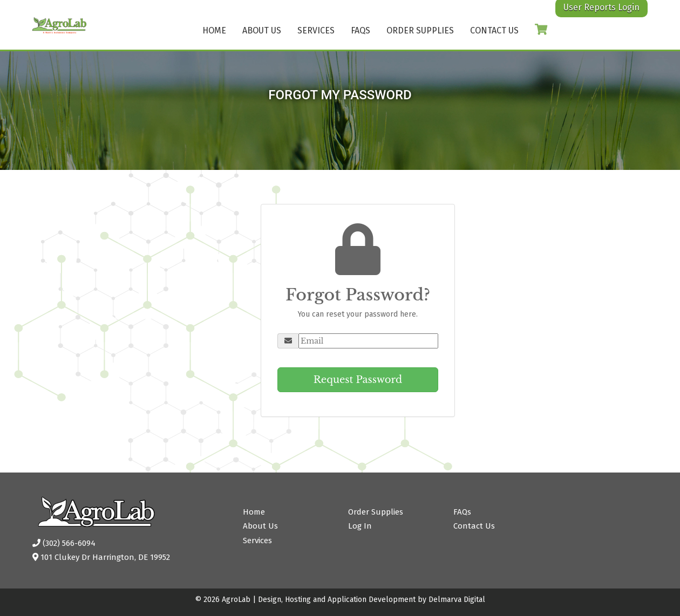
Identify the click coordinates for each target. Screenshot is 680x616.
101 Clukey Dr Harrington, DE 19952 (101, 557)
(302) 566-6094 (64, 543)
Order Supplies (420, 30)
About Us (262, 30)
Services (316, 30)
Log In (360, 526)
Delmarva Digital (457, 600)
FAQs (361, 30)
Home (214, 30)
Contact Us (494, 30)
